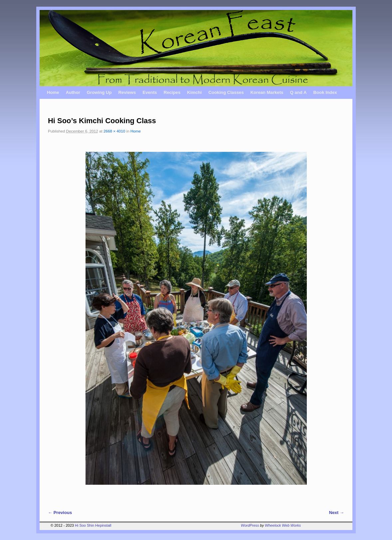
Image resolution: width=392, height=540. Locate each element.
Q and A (298, 92)
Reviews (127, 92)
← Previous (60, 513)
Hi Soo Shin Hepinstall (93, 525)
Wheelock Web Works (283, 525)
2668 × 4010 (114, 131)
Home (53, 92)
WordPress (250, 525)
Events (150, 92)
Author (73, 92)
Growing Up (99, 92)
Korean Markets (267, 92)
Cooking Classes (226, 92)
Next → (337, 513)
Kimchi (194, 92)
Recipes (172, 92)
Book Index (325, 92)
